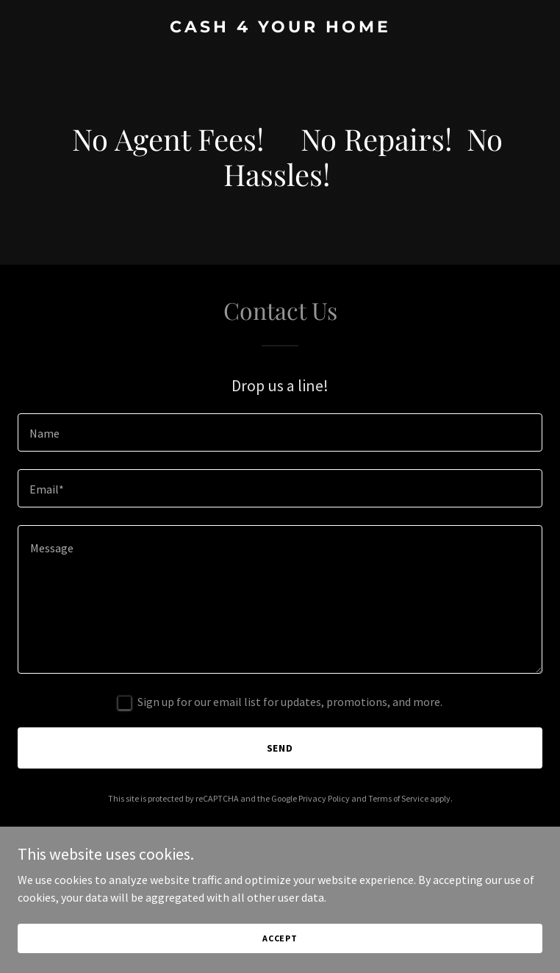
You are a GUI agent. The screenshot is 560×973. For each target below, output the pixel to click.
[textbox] (280, 432)
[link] (280, 28)
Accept (280, 938)
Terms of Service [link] (398, 798)
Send (280, 748)
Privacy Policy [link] (324, 798)
